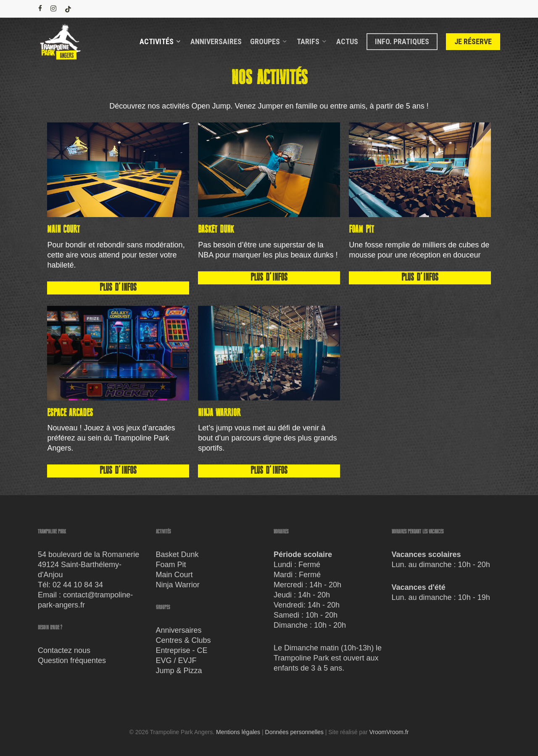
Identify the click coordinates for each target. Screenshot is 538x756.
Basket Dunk (177, 554)
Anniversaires (179, 630)
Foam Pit (171, 565)
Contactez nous (64, 650)
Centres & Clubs (183, 640)
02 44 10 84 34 (78, 585)
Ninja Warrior (178, 585)
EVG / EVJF (176, 661)
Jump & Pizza (179, 671)
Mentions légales (238, 732)
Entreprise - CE (182, 650)
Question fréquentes (72, 661)
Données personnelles (294, 732)
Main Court (174, 575)
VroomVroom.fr (389, 732)
